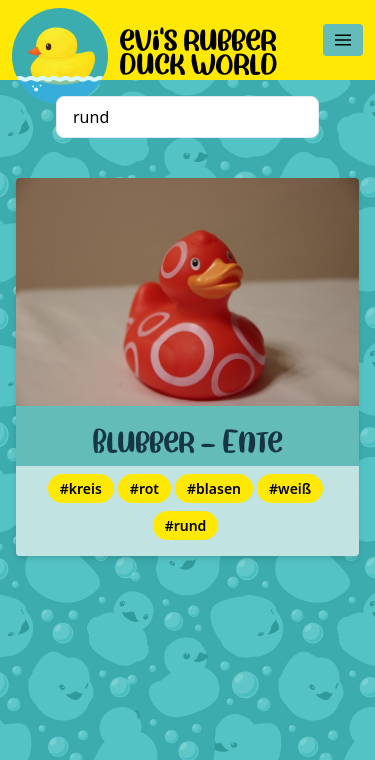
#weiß (290, 488)
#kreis (81, 488)
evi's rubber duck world (199, 48)
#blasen (214, 488)
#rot (144, 488)
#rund (186, 525)
